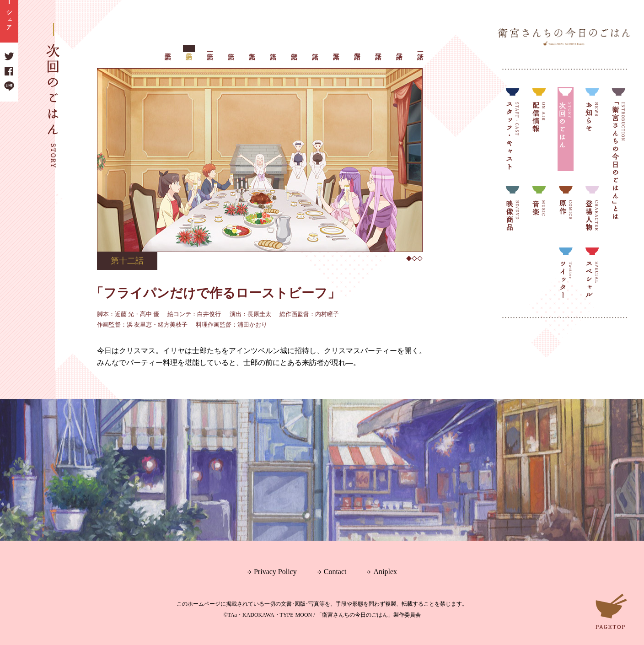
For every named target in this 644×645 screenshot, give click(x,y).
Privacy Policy (275, 572)
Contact (335, 572)
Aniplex (385, 572)
